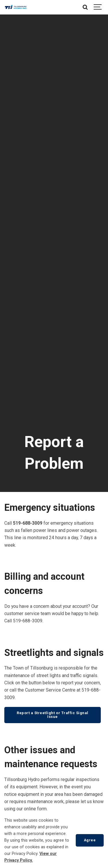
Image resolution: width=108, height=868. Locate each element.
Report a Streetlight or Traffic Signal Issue (53, 715)
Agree (90, 840)
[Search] (85, 7)
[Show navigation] (98, 7)
